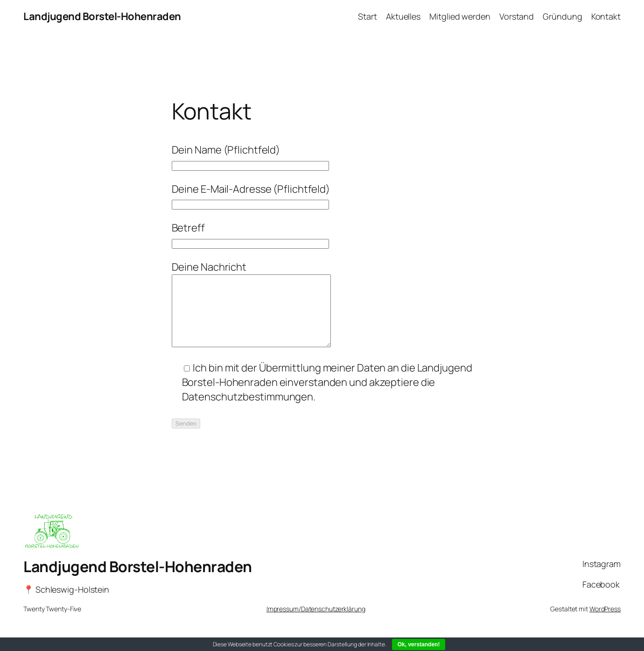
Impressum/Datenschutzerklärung (316, 623)
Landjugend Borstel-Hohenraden (102, 16)
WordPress (605, 623)
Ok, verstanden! (419, 644)
